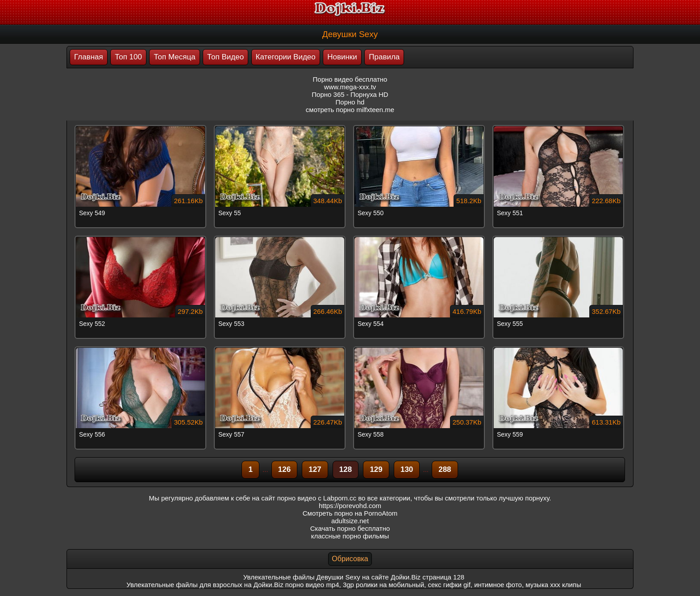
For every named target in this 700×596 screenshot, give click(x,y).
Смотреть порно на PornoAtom (350, 513)
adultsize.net (350, 521)
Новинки (342, 57)
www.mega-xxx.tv (350, 87)
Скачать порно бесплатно (350, 528)
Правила (384, 57)
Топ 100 (128, 57)
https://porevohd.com (350, 506)
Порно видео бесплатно (350, 79)
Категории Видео (286, 57)
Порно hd (350, 102)
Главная (89, 57)
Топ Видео (225, 57)
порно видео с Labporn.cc (317, 498)
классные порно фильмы (350, 536)
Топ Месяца (174, 57)
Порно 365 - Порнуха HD (350, 94)
